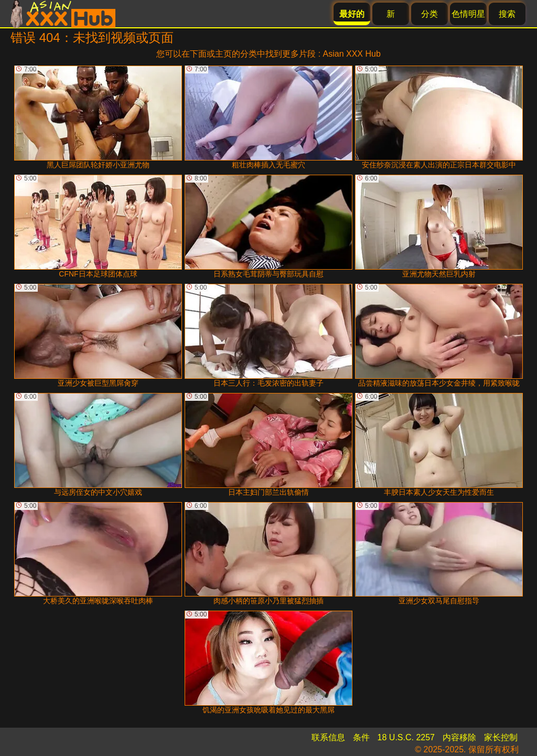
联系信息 (328, 737)
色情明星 (468, 14)
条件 (361, 737)
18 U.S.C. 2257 (406, 737)
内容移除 (459, 737)
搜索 (507, 14)
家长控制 (501, 737)
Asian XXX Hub (352, 54)
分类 (429, 14)
